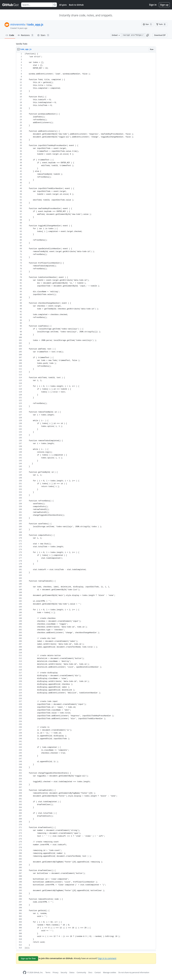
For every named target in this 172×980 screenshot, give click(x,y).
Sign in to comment (107, 958)
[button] (148, 35)
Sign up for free (28, 958)
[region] (86, 501)
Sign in (153, 5)
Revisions (26, 35)
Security (64, 972)
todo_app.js (35, 24)
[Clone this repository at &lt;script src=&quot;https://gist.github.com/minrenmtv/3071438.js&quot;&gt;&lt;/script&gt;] (133, 35)
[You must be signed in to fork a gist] (161, 24)
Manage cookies (109, 972)
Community (81, 972)
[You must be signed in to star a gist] (148, 24)
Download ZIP (160, 35)
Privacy (56, 972)
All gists (63, 5)
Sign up (164, 5)
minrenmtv (18, 24)
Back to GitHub (76, 5)
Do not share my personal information (134, 972)
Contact (98, 972)
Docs (90, 972)
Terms (48, 972)
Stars (43, 35)
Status (72, 972)
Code (10, 35)
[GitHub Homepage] (25, 972)
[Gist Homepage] (11, 5)
